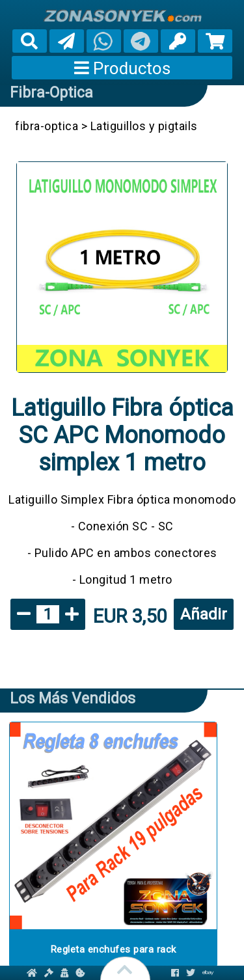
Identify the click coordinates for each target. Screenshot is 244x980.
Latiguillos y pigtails (144, 126)
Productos (122, 68)
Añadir (204, 614)
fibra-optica (51, 93)
